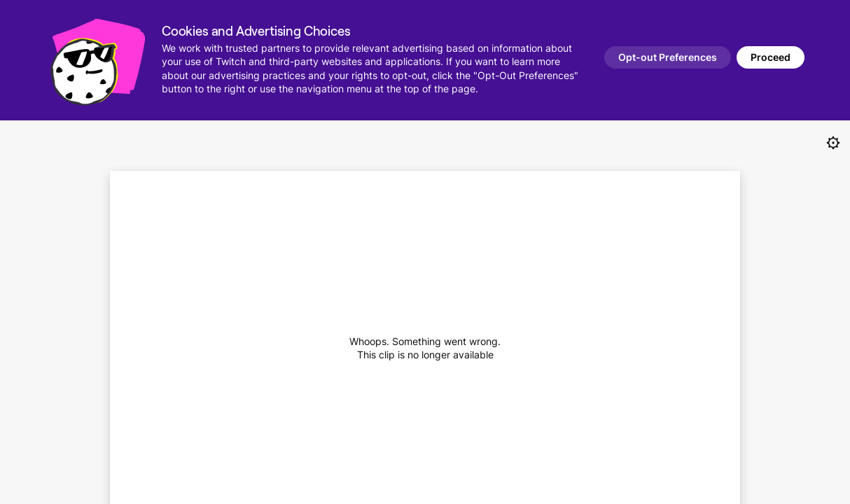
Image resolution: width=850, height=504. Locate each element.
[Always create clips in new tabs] (833, 143)
